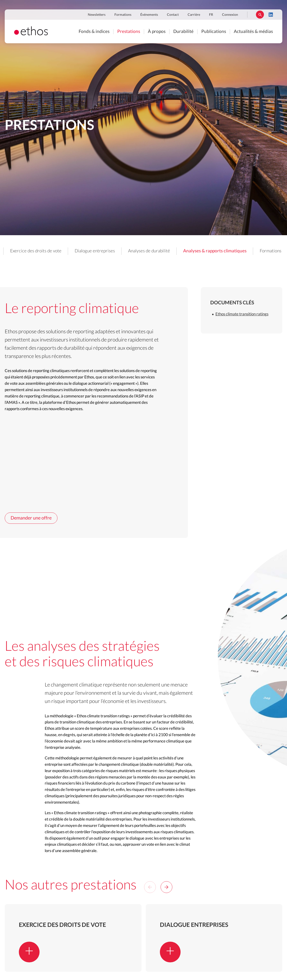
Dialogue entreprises (134, 251)
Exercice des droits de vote (75, 251)
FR (211, 15)
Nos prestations (21, 251)
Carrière (194, 15)
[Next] (166, 882)
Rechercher (260, 15)
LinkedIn (271, 15)
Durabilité (183, 32)
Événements (149, 15)
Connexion (230, 15)
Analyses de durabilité (188, 251)
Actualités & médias (253, 32)
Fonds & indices (94, 32)
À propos (157, 32)
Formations (123, 15)
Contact (173, 15)
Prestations (129, 32)
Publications (214, 32)
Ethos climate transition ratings (242, 309)
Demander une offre (31, 513)
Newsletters (97, 15)
